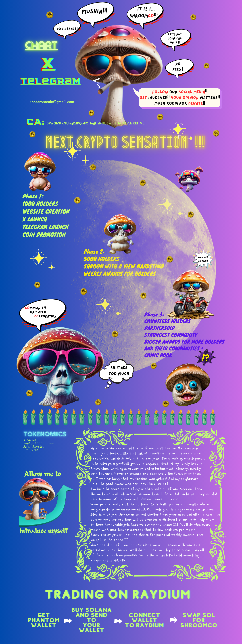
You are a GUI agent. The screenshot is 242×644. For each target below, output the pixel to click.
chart (41, 45)
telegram (51, 81)
